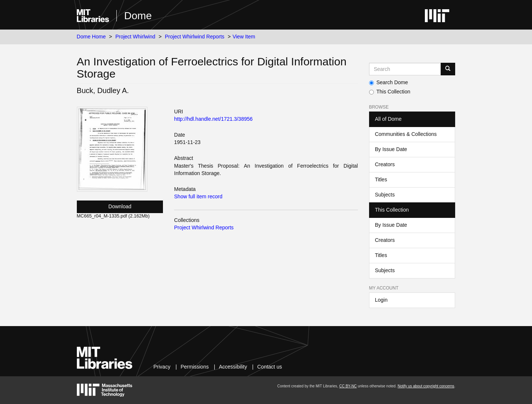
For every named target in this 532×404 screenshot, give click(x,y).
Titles (381, 179)
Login (381, 300)
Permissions (195, 367)
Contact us (270, 367)
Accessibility (233, 367)
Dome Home (91, 37)
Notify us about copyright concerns (426, 386)
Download (120, 206)
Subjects (385, 195)
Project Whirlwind (135, 37)
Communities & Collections (406, 134)
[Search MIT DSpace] (405, 69)
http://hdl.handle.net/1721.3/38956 (213, 119)
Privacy (162, 367)
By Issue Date (391, 149)
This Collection (390, 92)
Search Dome (389, 82)
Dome (138, 16)
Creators (385, 164)
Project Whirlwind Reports (195, 37)
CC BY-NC (348, 386)
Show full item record (198, 196)
